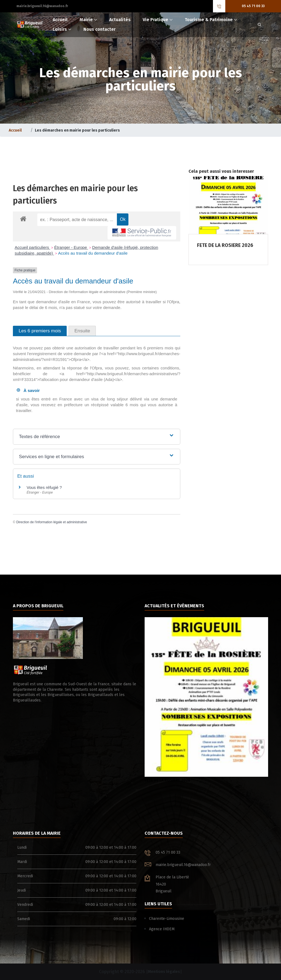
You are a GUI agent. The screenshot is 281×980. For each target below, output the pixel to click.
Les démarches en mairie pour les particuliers (77, 130)
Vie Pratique (155, 20)
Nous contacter (99, 29)
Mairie (86, 20)
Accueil (60, 20)
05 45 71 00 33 (253, 6)
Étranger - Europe (71, 247)
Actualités (120, 20)
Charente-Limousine (167, 919)
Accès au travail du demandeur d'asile (93, 253)
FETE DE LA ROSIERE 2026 (206, 700)
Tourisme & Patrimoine (209, 20)
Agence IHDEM (162, 929)
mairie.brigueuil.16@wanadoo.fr (42, 6)
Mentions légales (164, 972)
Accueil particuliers (33, 247)
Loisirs (60, 29)
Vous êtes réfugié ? (44, 487)
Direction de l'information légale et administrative (52, 522)
